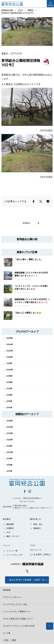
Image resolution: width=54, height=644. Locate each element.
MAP (8, 532)
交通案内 (10, 528)
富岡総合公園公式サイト (16, 4)
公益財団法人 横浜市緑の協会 (27, 564)
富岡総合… (27, 223)
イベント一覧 (12, 551)
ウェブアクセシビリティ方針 (15, 604)
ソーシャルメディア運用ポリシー (17, 612)
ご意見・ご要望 (9, 640)
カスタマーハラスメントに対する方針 (19, 626)
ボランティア (36, 550)
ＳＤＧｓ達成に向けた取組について (18, 619)
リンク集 (7, 633)
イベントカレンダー (15, 555)
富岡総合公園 (27, 482)
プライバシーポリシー (12, 597)
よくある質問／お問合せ (40, 554)
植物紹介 (37, 528)
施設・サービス (13, 536)
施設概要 (10, 524)
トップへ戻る (50, 626)
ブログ (33, 545)
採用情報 (7, 590)
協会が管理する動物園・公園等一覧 (27, 580)
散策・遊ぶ (38, 524)
